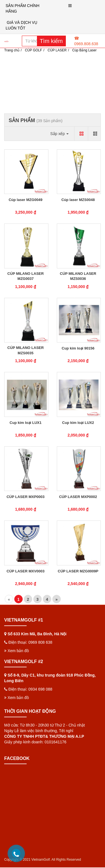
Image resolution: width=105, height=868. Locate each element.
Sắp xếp (59, 134)
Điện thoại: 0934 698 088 (30, 689)
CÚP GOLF (33, 50)
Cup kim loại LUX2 (78, 423)
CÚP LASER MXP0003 (25, 497)
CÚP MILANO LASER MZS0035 (25, 350)
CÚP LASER (57, 50)
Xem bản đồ (17, 651)
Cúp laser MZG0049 (26, 200)
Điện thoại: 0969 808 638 (30, 642)
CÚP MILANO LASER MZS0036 (78, 276)
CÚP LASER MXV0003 (25, 571)
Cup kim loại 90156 (78, 348)
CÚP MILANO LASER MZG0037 (25, 276)
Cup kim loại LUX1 (25, 423)
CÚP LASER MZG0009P (78, 571)
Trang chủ (12, 50)
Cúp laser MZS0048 (78, 200)
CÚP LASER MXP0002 (78, 497)
